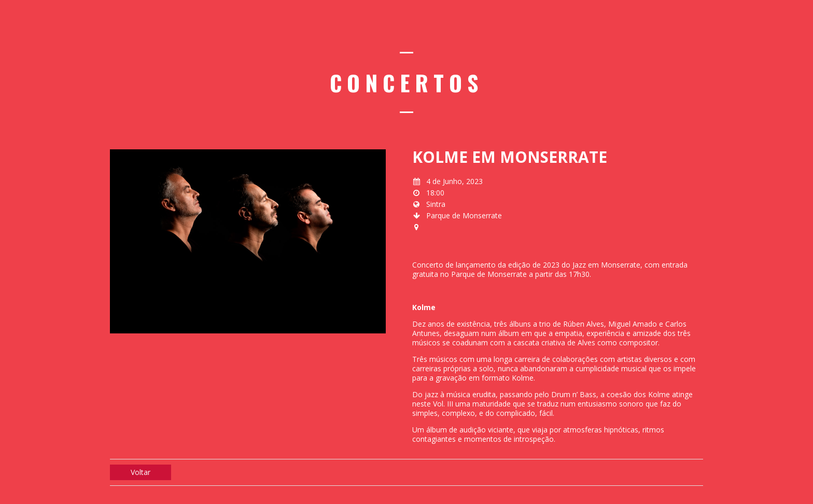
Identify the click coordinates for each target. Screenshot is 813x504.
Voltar (141, 472)
